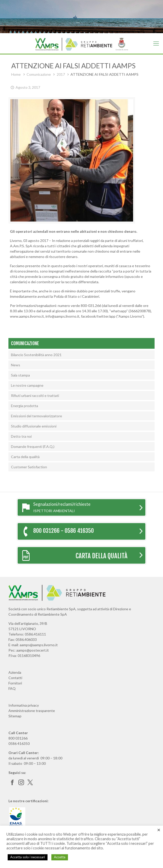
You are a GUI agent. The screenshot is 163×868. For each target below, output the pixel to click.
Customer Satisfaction (29, 467)
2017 (61, 74)
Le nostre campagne (27, 385)
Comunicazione (39, 74)
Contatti (15, 678)
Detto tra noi (21, 436)
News (16, 365)
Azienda (15, 672)
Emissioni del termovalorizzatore (37, 416)
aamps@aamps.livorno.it (39, 645)
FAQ (12, 688)
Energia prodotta (25, 406)
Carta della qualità (25, 457)
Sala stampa (20, 375)
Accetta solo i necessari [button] (28, 857)
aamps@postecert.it (33, 650)
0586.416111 (35, 634)
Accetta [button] (60, 857)
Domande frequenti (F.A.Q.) (33, 446)
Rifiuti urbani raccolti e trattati (35, 396)
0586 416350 (19, 743)
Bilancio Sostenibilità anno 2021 (36, 355)
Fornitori (15, 683)
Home (16, 74)
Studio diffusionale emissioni (34, 426)
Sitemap (15, 716)
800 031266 (18, 738)
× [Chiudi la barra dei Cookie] (159, 830)
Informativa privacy (24, 705)
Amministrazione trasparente (32, 711)
